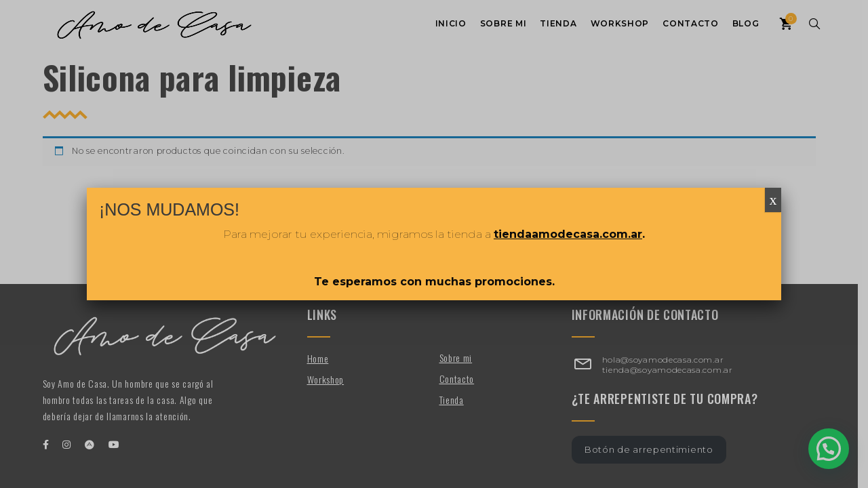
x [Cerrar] (773, 200)
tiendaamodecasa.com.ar (568, 234)
